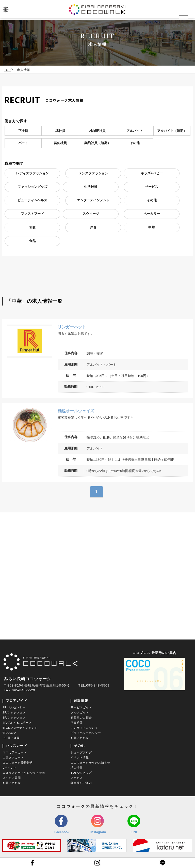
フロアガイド (17, 701)
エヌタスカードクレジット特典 (24, 773)
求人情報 (24, 70)
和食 (32, 228)
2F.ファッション (14, 713)
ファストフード (32, 215)
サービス (152, 187)
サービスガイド (81, 708)
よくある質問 (12, 779)
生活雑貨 (91, 187)
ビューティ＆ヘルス (32, 201)
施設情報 (81, 701)
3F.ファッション (14, 718)
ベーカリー (152, 215)
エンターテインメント (93, 201)
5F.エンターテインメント (20, 728)
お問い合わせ (80, 739)
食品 (32, 242)
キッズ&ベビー (152, 173)
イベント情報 (80, 758)
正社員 (23, 131)
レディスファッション (32, 173)
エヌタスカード (13, 758)
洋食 (93, 228)
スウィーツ (91, 215)
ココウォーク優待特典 (18, 763)
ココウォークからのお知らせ (90, 763)
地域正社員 (97, 131)
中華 (152, 228)
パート (23, 143)
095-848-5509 (98, 686)
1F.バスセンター (14, 708)
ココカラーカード (15, 753)
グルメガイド (80, 713)
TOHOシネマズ (81, 773)
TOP (7, 70)
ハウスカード (17, 746)
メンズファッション (93, 173)
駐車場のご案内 (81, 784)
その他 (135, 143)
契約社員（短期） (97, 143)
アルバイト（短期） (172, 131)
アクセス (77, 779)
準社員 (60, 131)
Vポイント (10, 768)
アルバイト (135, 131)
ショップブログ (81, 753)
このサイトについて (84, 728)
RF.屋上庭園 (11, 739)
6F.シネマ (9, 734)
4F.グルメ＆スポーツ (17, 723)
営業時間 (77, 723)
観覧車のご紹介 (81, 718)
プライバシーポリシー (86, 734)
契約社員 (60, 143)
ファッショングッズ (32, 187)
